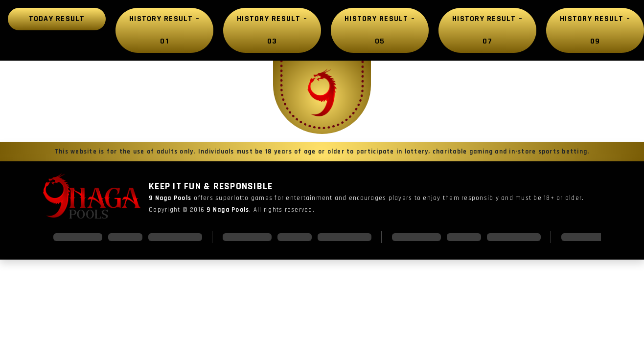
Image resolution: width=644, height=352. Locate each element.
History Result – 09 (595, 30)
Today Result (57, 19)
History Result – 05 (380, 30)
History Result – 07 (487, 30)
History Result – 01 (164, 30)
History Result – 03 (272, 30)
